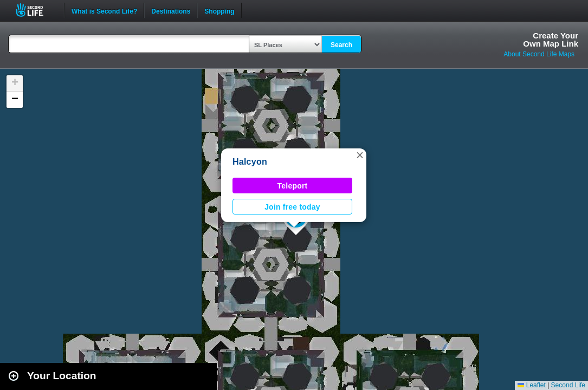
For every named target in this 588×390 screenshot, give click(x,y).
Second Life (35, 10)
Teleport (293, 186)
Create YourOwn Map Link (551, 40)
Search (341, 45)
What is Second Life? (104, 10)
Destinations (171, 10)
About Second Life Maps (539, 54)
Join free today (292, 207)
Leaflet (531, 385)
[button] (360, 155)
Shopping (219, 10)
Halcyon (250, 162)
